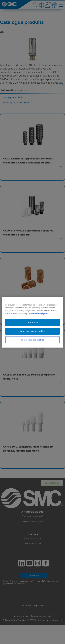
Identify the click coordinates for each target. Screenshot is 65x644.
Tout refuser (32, 322)
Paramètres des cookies (33, 340)
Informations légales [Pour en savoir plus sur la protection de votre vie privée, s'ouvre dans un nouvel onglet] (38, 313)
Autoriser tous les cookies (33, 331)
